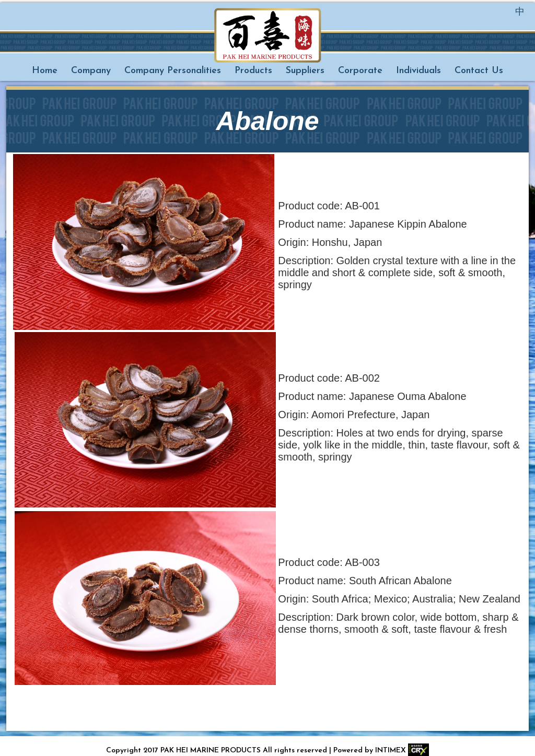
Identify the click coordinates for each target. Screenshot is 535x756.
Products (253, 71)
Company (91, 71)
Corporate (360, 71)
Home (45, 71)
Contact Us (479, 71)
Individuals (418, 71)
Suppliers (305, 71)
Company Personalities (173, 71)
